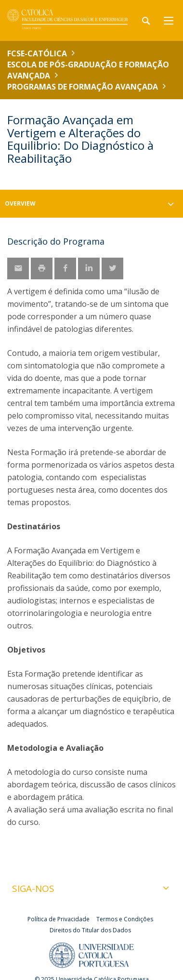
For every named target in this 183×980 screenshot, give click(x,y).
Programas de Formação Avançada (83, 87)
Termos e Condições (125, 919)
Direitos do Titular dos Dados (90, 930)
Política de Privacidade (59, 919)
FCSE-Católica (37, 53)
